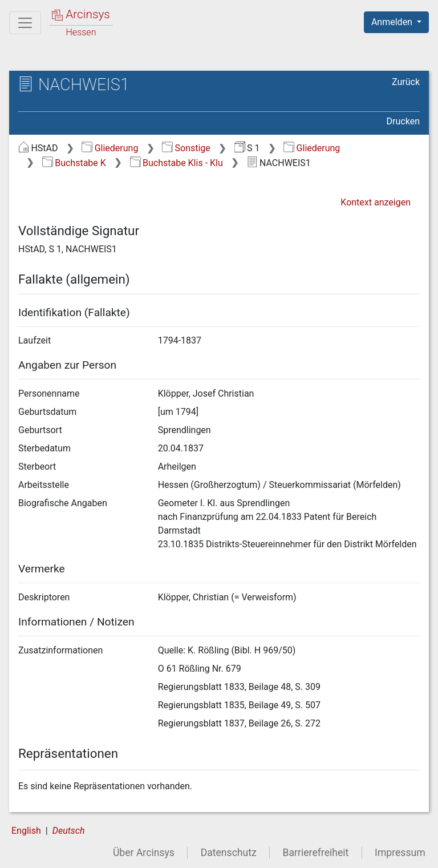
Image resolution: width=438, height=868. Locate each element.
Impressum (400, 853)
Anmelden (393, 22)
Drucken (403, 121)
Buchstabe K (74, 163)
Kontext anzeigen (376, 202)
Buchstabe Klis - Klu (177, 163)
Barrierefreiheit (316, 853)
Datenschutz (229, 853)
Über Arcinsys (144, 853)
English (26, 831)
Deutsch (69, 831)
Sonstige (186, 148)
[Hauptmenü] (25, 23)
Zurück (406, 82)
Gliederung (110, 148)
